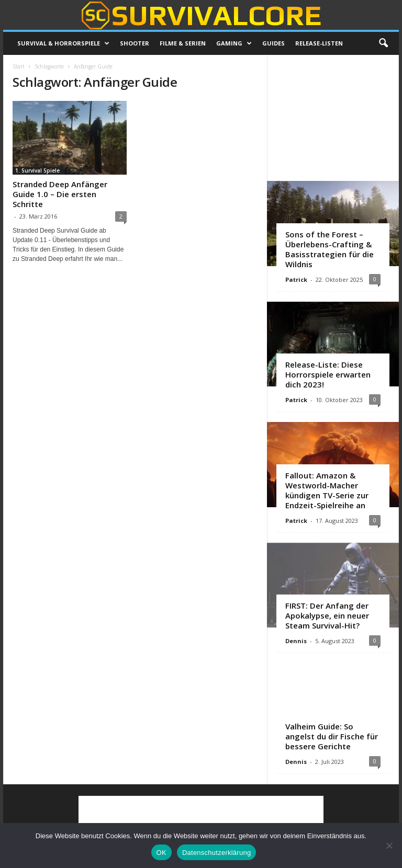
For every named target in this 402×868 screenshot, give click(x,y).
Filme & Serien (183, 43)
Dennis (296, 641)
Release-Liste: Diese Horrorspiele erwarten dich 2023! (328, 374)
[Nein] (389, 846)
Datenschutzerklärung (216, 853)
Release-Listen (319, 43)
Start (19, 66)
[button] (383, 43)
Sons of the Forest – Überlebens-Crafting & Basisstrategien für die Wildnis (330, 249)
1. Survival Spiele (37, 170)
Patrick (296, 279)
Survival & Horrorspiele (63, 43)
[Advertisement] (333, 118)
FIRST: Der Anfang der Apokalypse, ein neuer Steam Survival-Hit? (327, 615)
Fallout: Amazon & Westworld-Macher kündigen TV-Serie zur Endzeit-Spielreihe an (327, 490)
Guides (273, 43)
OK (161, 853)
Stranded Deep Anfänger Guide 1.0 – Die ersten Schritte (60, 194)
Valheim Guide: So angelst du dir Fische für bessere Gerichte (332, 736)
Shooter (135, 43)
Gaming (234, 43)
